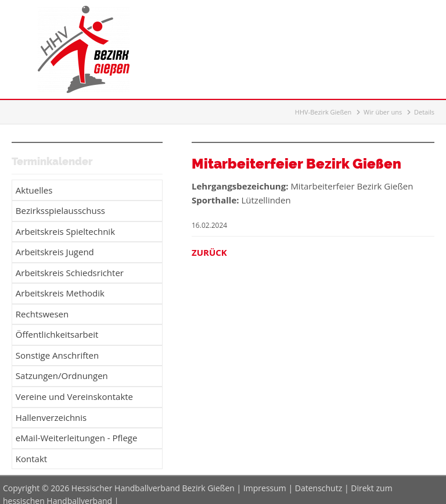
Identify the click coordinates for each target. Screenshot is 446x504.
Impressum (265, 479)
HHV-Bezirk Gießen (323, 112)
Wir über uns (383, 112)
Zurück (209, 252)
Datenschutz (319, 479)
